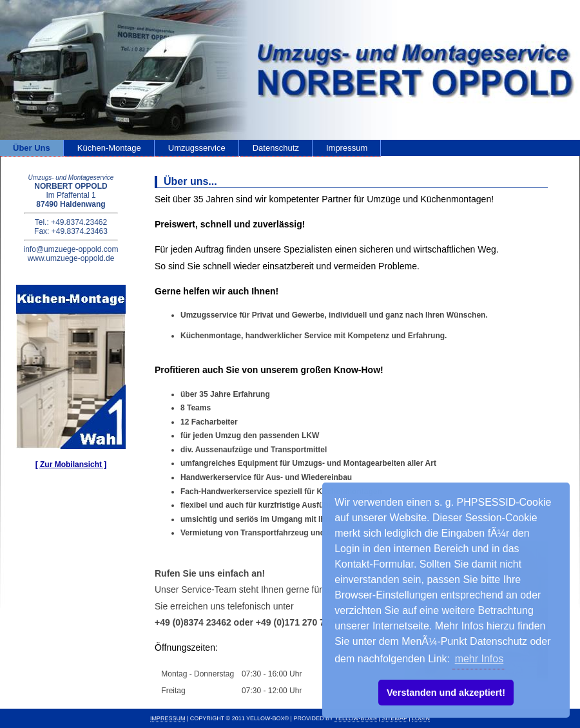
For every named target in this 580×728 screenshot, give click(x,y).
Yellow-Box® (356, 718)
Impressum (347, 148)
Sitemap (394, 718)
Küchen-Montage (109, 148)
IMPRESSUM (168, 718)
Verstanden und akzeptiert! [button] (446, 693)
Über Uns (32, 148)
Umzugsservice (197, 148)
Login (421, 718)
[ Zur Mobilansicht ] (71, 465)
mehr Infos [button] (479, 659)
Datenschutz (276, 148)
